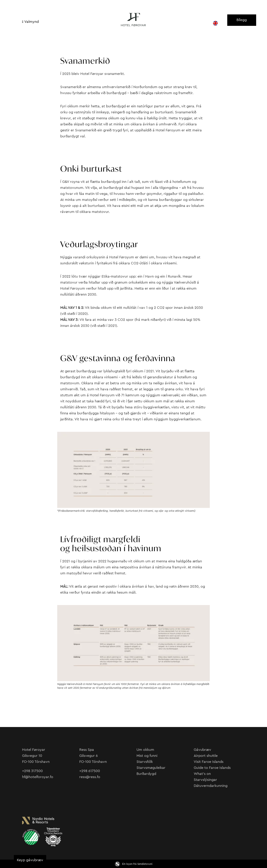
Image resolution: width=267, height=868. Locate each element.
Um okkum (145, 750)
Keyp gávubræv (30, 860)
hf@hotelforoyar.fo (38, 777)
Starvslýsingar (205, 780)
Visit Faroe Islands (209, 762)
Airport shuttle (206, 756)
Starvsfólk (145, 762)
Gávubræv (202, 750)
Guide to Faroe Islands (212, 768)
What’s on (202, 774)
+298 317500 (32, 771)
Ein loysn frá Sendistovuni (134, 864)
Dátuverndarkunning (211, 786)
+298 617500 (90, 771)
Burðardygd (146, 774)
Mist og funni (147, 756)
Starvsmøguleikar (151, 768)
